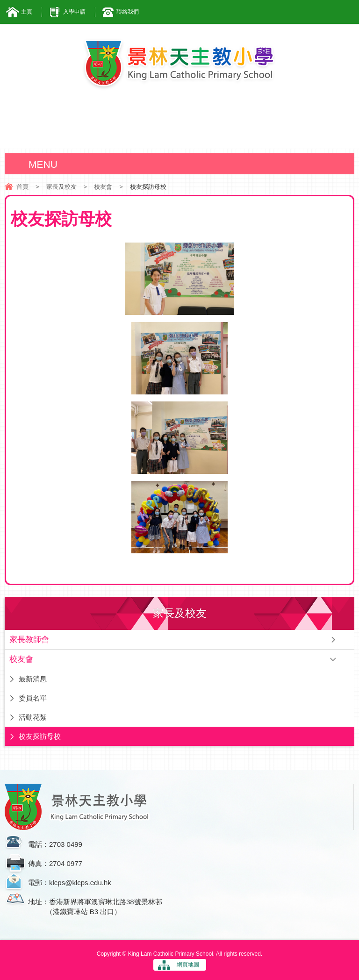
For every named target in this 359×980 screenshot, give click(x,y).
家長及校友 (61, 187)
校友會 (103, 187)
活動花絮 (33, 717)
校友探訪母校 (40, 736)
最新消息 (33, 679)
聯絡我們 (128, 12)
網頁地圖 (188, 965)
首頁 (22, 187)
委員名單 (33, 698)
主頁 (27, 12)
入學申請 (74, 12)
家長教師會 (29, 640)
